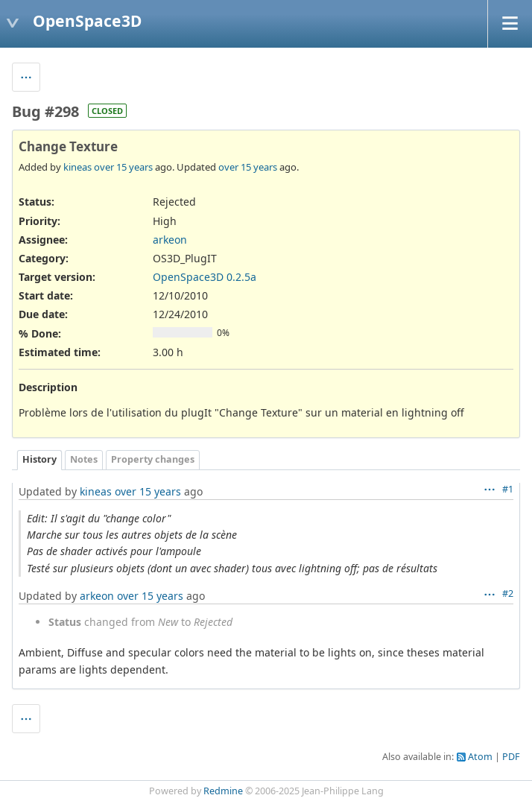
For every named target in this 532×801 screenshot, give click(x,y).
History (39, 459)
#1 (508, 489)
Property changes (153, 459)
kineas (77, 167)
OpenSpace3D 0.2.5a (205, 277)
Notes (84, 459)
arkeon (170, 240)
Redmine (223, 791)
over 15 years (123, 167)
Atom (480, 757)
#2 (508, 593)
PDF (511, 757)
